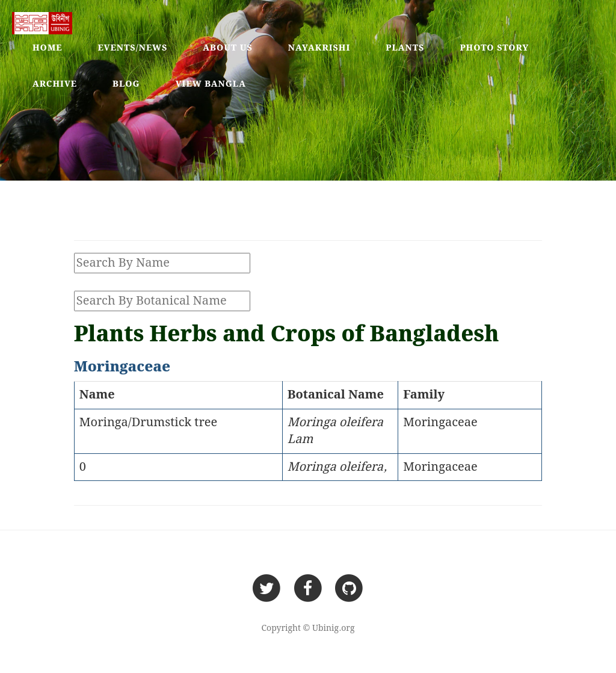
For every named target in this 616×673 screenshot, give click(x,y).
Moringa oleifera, (337, 467)
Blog (126, 84)
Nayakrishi (319, 48)
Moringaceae (440, 423)
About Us (228, 48)
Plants (405, 48)
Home (48, 48)
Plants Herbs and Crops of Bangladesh (287, 335)
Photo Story (494, 48)
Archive (55, 84)
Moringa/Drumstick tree (148, 423)
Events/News (133, 48)
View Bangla (211, 84)
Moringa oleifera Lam (335, 431)
